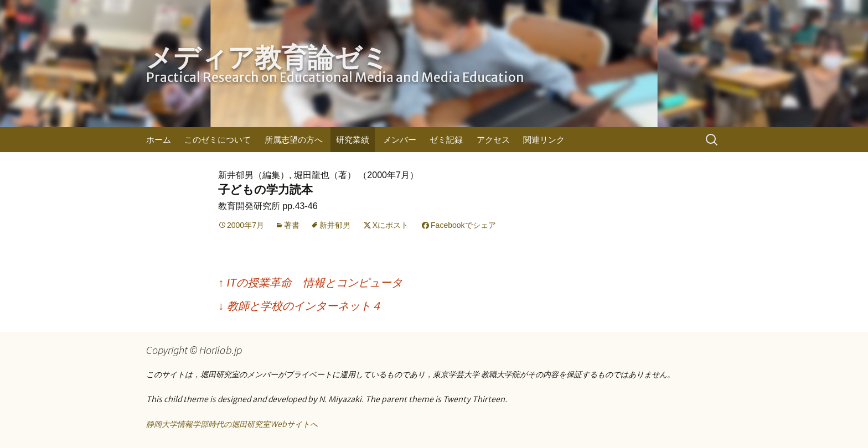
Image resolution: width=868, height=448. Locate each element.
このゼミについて (218, 140)
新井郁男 (335, 225)
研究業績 (353, 140)
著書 (292, 225)
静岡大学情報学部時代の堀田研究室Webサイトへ (232, 424)
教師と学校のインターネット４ (300, 306)
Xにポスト (391, 225)
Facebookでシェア (463, 225)
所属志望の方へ (294, 140)
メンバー (400, 140)
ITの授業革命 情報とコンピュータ (310, 283)
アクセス (493, 140)
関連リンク (544, 140)
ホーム (159, 140)
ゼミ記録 (446, 140)
